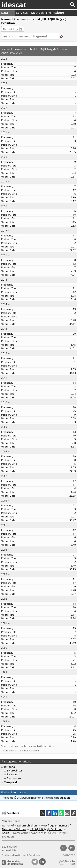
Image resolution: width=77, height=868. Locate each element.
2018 (4, 206)
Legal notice (9, 847)
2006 (4, 501)
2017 (4, 231)
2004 (4, 550)
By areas (12, 774)
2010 (4, 402)
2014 (4, 304)
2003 (4, 574)
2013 (4, 329)
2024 (4, 59)
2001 (4, 623)
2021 (4, 132)
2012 (4, 353)
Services (22, 13)
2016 (4, 255)
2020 (4, 157)
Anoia (6, 833)
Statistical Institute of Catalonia (21, 855)
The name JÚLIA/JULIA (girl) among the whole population (36, 798)
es (72, 848)
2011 (4, 378)
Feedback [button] (10, 813)
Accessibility (9, 850)
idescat (14, 5)
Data (5, 13)
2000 (4, 648)
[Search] (59, 5)
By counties (14, 778)
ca (64, 848)
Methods (37, 13)
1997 (4, 721)
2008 (4, 451)
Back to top (70, 862)
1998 (4, 697)
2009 (4, 427)
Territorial (10, 767)
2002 (4, 599)
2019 (4, 182)
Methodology (11, 29)
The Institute (55, 13)
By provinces (15, 770)
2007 (4, 476)
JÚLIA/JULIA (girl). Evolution (46, 829)
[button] (74, 813)
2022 (4, 108)
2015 (4, 280)
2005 (4, 525)
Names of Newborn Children (19, 825)
